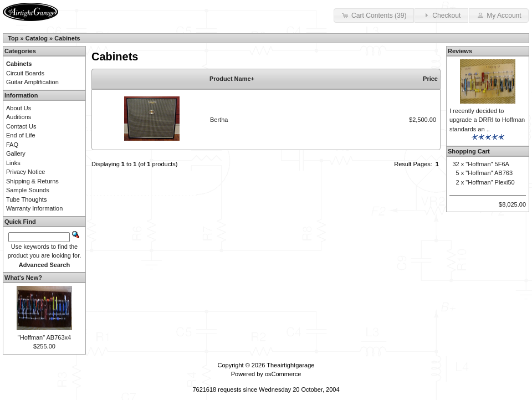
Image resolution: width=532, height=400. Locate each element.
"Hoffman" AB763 (489, 173)
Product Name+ (232, 79)
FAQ (12, 145)
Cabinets (67, 38)
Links (13, 163)
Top (13, 38)
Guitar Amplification (32, 82)
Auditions (19, 117)
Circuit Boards (25, 73)
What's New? (23, 278)
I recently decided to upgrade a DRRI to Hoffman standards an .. (487, 120)
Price (430, 79)
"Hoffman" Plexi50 (490, 182)
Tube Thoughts (26, 199)
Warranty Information (34, 208)
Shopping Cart (469, 151)
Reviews (460, 51)
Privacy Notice (25, 172)
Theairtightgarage (290, 365)
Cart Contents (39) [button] (374, 15)
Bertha (219, 120)
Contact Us (21, 126)
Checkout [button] (441, 15)
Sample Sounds (28, 190)
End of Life (21, 135)
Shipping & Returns (32, 181)
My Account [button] (499, 15)
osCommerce (283, 374)
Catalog (37, 38)
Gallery (16, 153)
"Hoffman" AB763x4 (44, 337)
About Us (19, 108)
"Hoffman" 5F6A (487, 164)
